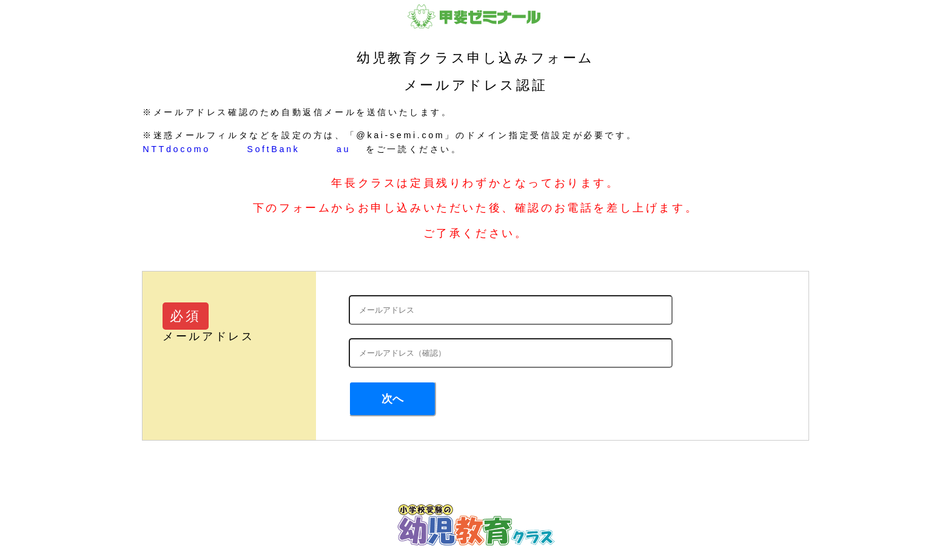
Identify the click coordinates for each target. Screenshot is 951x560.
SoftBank (273, 149)
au (344, 149)
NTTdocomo (176, 149)
